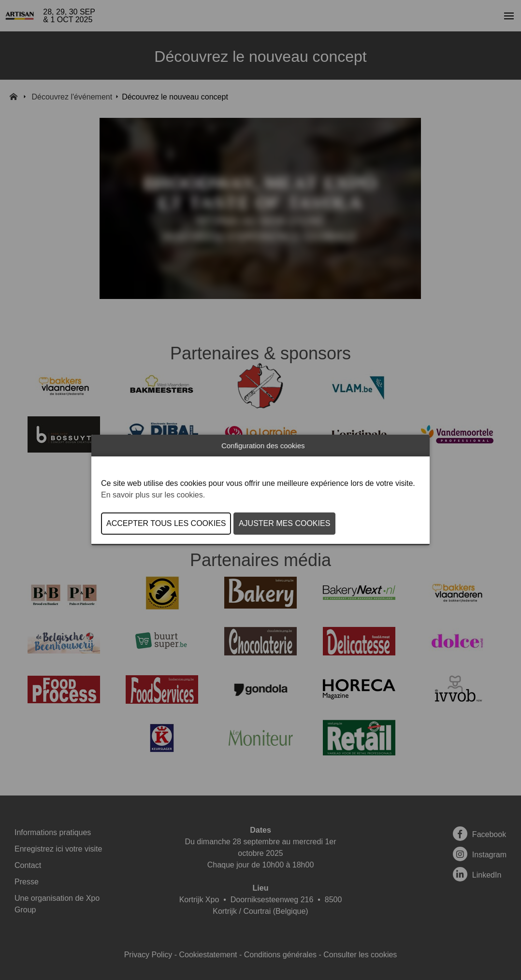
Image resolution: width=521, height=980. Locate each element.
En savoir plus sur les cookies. (153, 495)
